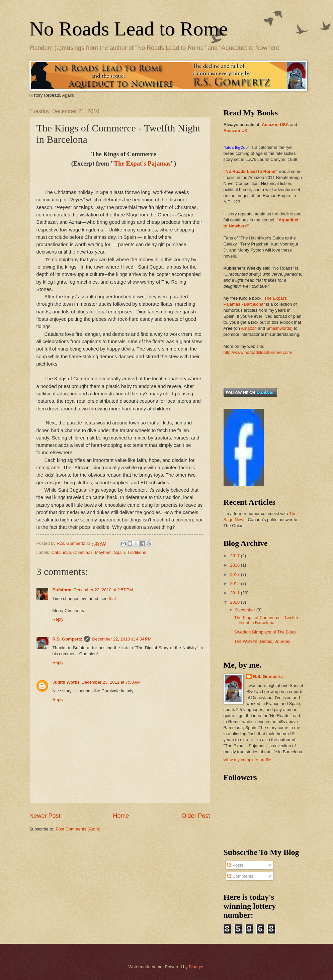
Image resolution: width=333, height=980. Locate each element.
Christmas (83, 552)
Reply (58, 619)
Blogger (196, 967)
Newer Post (45, 816)
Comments (240, 876)
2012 (235, 583)
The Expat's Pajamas (142, 163)
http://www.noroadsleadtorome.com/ (258, 352)
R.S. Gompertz (67, 639)
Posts (235, 865)
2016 (235, 565)
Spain (119, 552)
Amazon (249, 328)
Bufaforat (62, 590)
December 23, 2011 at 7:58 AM (111, 682)
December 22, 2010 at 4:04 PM (122, 639)
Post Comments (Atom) (78, 829)
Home (121, 816)
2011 (235, 593)
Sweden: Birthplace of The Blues (266, 632)
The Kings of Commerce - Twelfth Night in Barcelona (266, 620)
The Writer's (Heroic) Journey (262, 641)
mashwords (280, 328)
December (246, 610)
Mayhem (103, 552)
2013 (235, 574)
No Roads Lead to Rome (129, 29)
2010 (235, 602)
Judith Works (66, 682)
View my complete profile (247, 760)
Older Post (196, 816)
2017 (235, 556)
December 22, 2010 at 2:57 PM (103, 590)
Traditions (137, 552)
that (112, 599)
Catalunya (61, 552)
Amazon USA (275, 125)
